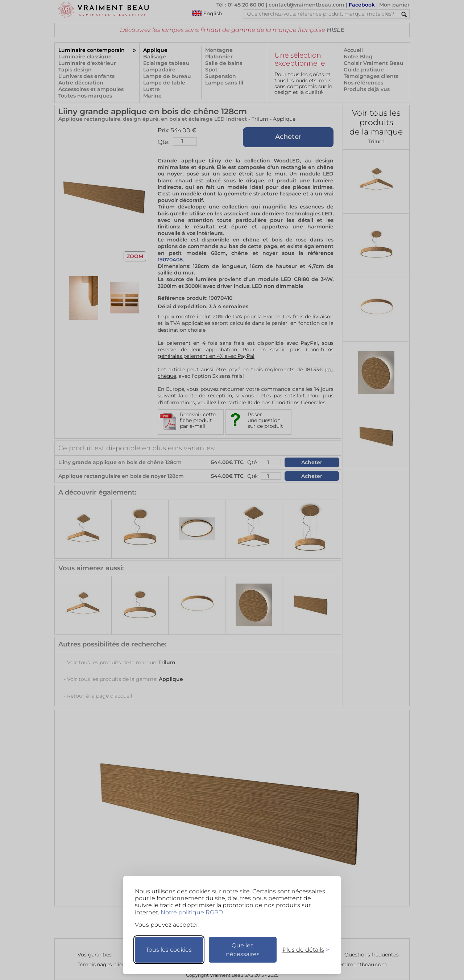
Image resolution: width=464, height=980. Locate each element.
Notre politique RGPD (192, 912)
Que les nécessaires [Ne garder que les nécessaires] (243, 950)
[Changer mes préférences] (302, 950)
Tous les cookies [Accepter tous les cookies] (169, 950)
